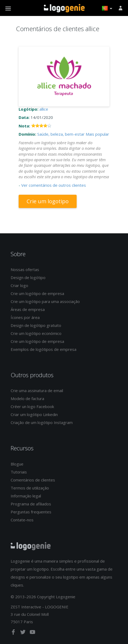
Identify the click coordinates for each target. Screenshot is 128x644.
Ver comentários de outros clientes (54, 185)
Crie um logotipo (48, 201)
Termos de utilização (30, 488)
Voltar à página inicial (64, 8)
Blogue (17, 464)
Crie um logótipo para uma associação (45, 301)
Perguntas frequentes (31, 512)
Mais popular (97, 134)
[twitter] (23, 633)
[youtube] (32, 633)
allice (44, 109)
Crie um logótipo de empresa (37, 293)
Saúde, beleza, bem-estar (61, 134)
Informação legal (26, 496)
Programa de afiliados (31, 504)
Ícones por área (25, 317)
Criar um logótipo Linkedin (34, 414)
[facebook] (14, 633)
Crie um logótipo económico (36, 333)
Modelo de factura (27, 398)
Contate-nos (22, 520)
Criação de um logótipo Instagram (42, 422)
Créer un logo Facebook (32, 406)
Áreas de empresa (28, 309)
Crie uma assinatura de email (37, 390)
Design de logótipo (28, 277)
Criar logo (19, 285)
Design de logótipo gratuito (36, 325)
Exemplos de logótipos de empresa (44, 349)
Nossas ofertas (25, 269)
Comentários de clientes (33, 480)
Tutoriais (19, 472)
